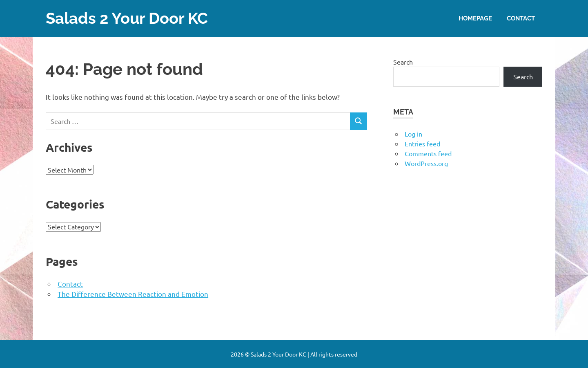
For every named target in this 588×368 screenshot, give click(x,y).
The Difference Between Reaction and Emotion (133, 294)
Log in (413, 133)
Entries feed (422, 143)
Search (403, 61)
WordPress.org (426, 163)
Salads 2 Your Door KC (127, 18)
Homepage (475, 18)
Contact (521, 18)
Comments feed (428, 153)
